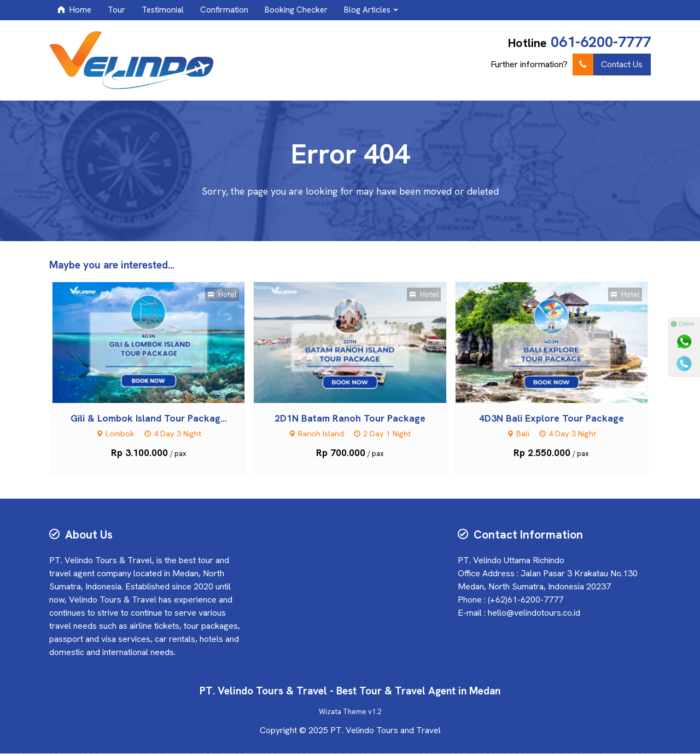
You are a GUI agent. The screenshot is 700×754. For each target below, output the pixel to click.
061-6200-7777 (601, 42)
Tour (116, 10)
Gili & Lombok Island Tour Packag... (149, 419)
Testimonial (163, 10)
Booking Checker (296, 10)
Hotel (222, 295)
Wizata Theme (343, 712)
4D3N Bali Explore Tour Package (552, 419)
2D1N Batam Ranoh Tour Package (350, 419)
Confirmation (224, 10)
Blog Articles (367, 10)
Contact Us (608, 65)
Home (74, 10)
